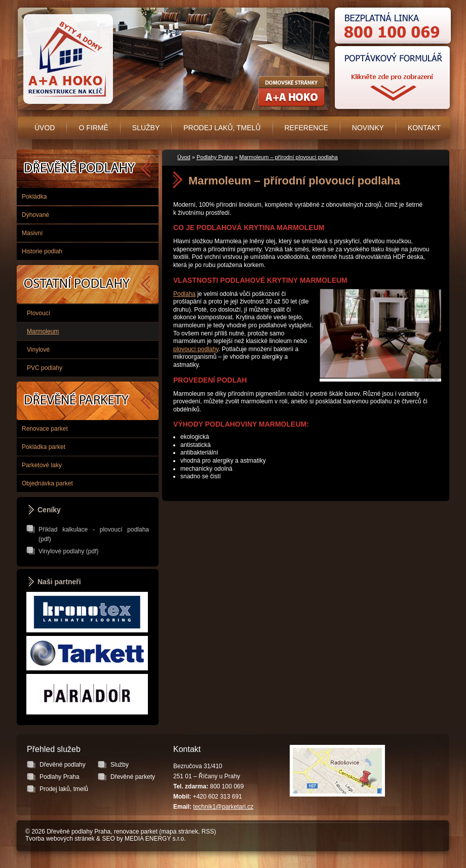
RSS (208, 832)
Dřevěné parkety (88, 401)
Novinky (368, 128)
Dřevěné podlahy (88, 169)
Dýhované (35, 215)
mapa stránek (180, 832)
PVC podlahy (45, 368)
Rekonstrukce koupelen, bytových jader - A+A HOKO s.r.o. (292, 91)
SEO (108, 839)
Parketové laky (42, 465)
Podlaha (184, 294)
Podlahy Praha (215, 157)
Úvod (45, 128)
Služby (146, 128)
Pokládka (34, 197)
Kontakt (424, 128)
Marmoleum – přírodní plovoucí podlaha (288, 157)
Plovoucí (38, 313)
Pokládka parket (44, 447)
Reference (306, 128)
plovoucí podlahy (196, 349)
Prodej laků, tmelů (222, 128)
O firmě (93, 128)
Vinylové (38, 350)
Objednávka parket (47, 483)
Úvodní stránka (66, 59)
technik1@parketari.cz (223, 807)
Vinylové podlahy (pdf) (69, 551)
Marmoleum (43, 331)
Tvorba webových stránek (60, 839)
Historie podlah (42, 251)
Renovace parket (45, 429)
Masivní (32, 233)
